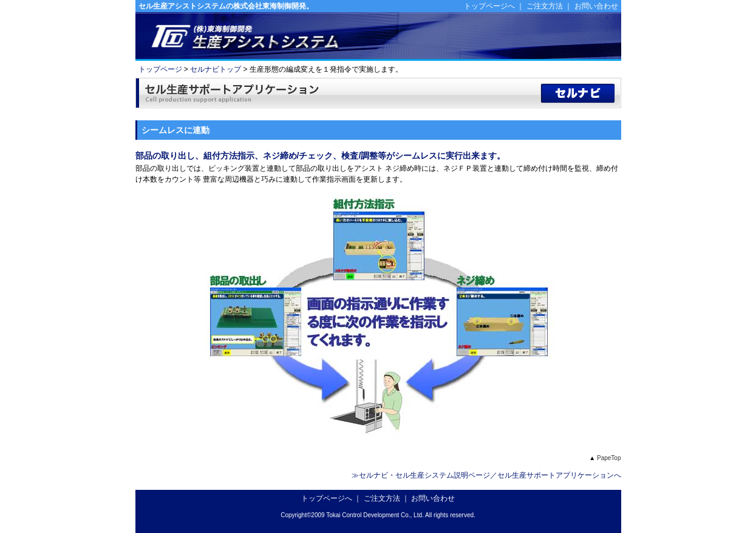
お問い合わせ (596, 6)
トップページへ (489, 6)
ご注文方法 (545, 6)
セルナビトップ (216, 69)
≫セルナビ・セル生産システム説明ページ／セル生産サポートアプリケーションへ (486, 475)
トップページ (160, 69)
